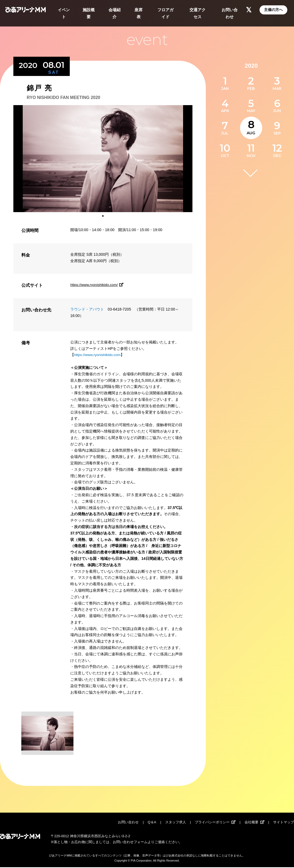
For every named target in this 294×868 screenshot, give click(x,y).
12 (277, 148)
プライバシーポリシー (212, 823)
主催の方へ (273, 10)
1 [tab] (103, 216)
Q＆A (152, 823)
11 (251, 148)
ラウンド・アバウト (87, 309)
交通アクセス (198, 13)
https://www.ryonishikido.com (98, 355)
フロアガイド (165, 13)
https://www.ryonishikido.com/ (98, 285)
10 (225, 148)
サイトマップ (284, 823)
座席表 (138, 13)
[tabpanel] (103, 159)
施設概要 (89, 13)
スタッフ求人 (176, 823)
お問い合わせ (230, 13)
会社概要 (252, 823)
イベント (64, 13)
